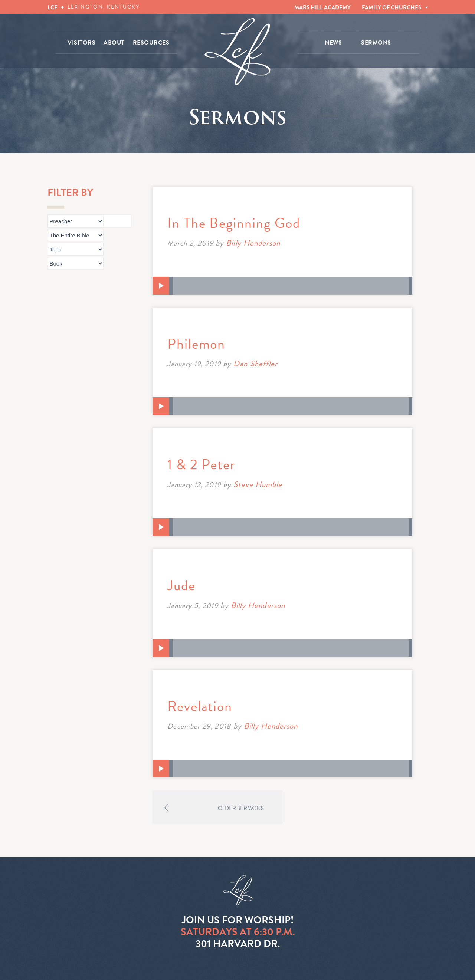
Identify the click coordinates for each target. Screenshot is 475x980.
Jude (181, 585)
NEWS (333, 43)
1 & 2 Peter (202, 464)
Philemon (196, 344)
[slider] (291, 286)
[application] (282, 286)
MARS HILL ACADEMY (322, 7)
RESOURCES (151, 43)
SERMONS (376, 43)
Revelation (200, 706)
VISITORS (81, 43)
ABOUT (114, 43)
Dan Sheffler (255, 364)
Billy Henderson (253, 243)
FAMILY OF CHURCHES (392, 7)
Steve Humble (258, 484)
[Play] (161, 286)
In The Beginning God (234, 223)
